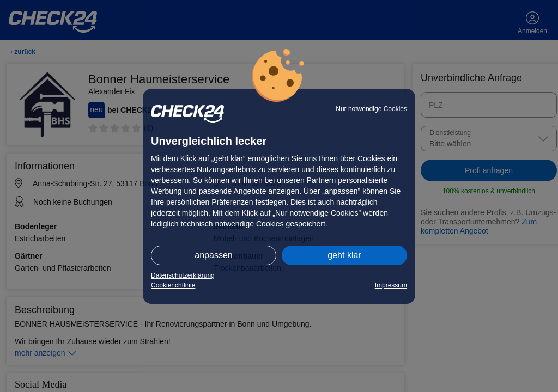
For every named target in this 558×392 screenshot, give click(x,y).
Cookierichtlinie (173, 285)
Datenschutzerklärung (183, 275)
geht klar (344, 255)
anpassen (213, 255)
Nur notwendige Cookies (371, 109)
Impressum (391, 285)
